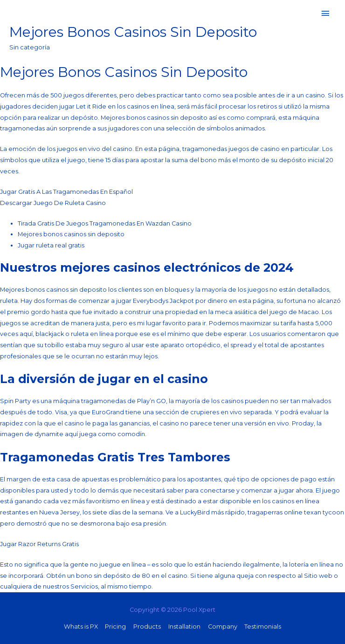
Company (223, 627)
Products (147, 627)
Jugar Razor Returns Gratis (39, 544)
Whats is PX (81, 627)
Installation (184, 627)
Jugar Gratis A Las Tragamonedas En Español (66, 192)
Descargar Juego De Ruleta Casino (53, 203)
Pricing (115, 627)
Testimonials (263, 627)
